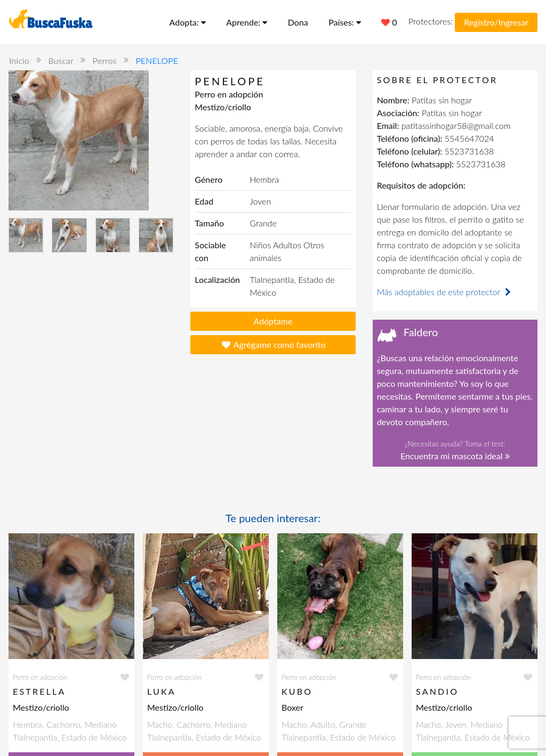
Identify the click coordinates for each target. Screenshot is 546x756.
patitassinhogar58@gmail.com (456, 125)
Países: (345, 22)
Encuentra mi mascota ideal (455, 456)
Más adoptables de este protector (445, 292)
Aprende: (247, 22)
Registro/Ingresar (496, 22)
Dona (298, 22)
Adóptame (273, 321)
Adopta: (188, 22)
